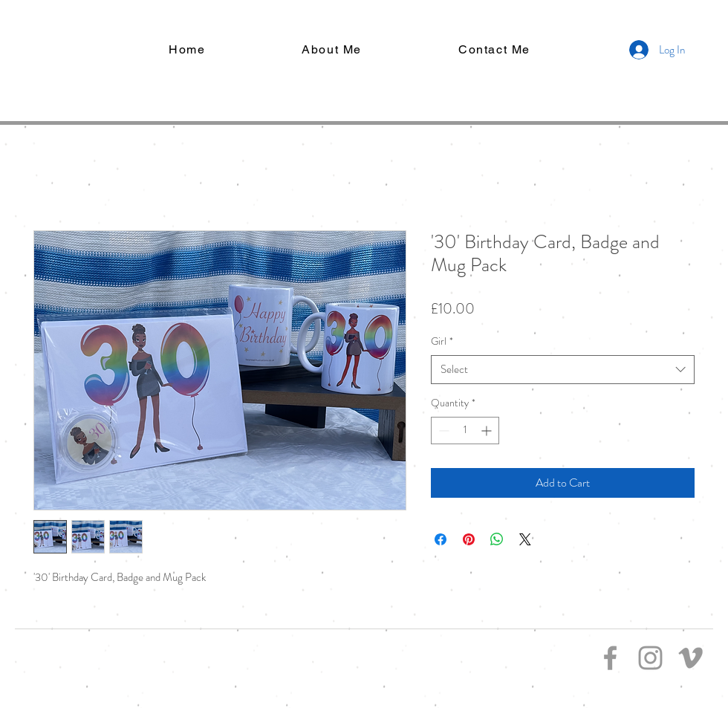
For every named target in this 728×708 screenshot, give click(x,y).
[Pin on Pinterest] (469, 539)
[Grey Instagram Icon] (650, 658)
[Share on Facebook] (441, 539)
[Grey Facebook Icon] (610, 658)
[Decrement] (442, 431)
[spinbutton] (465, 431)
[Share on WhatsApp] (497, 539)
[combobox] (563, 370)
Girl (442, 341)
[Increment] (488, 431)
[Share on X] (525, 539)
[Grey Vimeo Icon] (690, 658)
